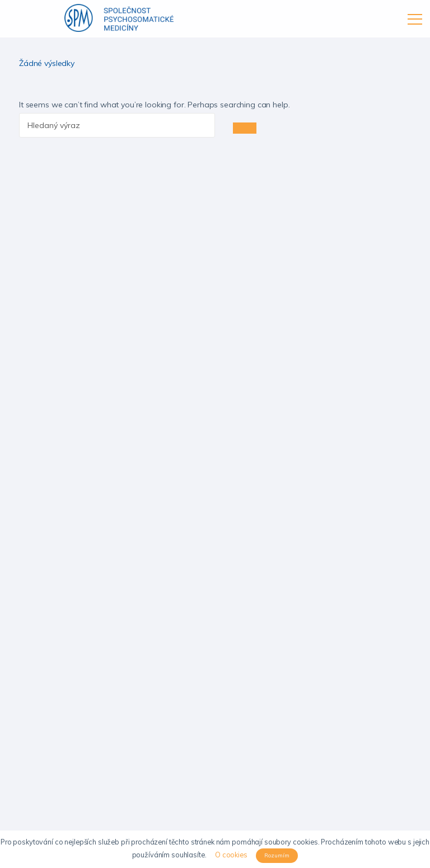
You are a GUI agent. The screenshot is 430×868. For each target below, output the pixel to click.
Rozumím (277, 855)
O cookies (231, 855)
